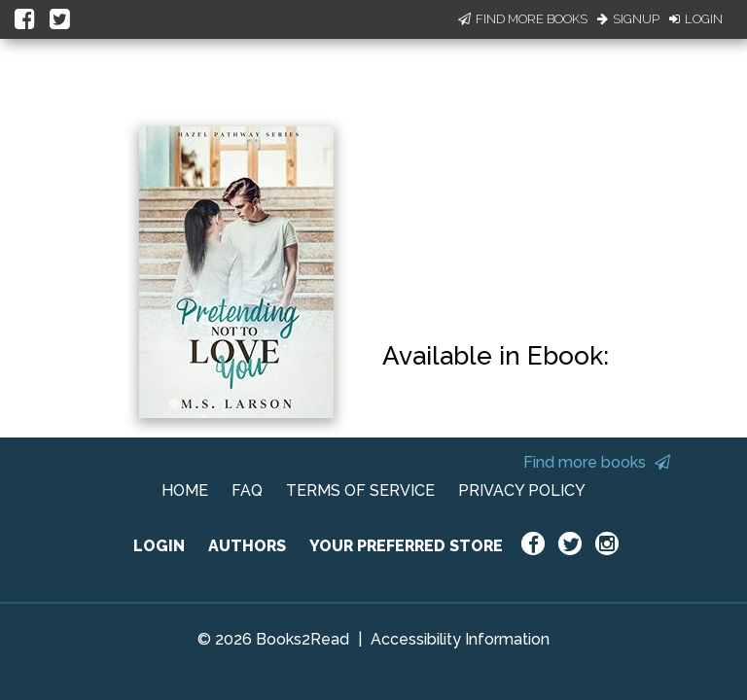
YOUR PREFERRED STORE (406, 546)
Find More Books (523, 19)
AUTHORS (247, 546)
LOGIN (159, 546)
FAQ (247, 490)
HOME (185, 490)
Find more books (597, 462)
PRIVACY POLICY (522, 490)
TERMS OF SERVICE (360, 490)
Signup (628, 19)
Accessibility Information (460, 639)
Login (696, 19)
